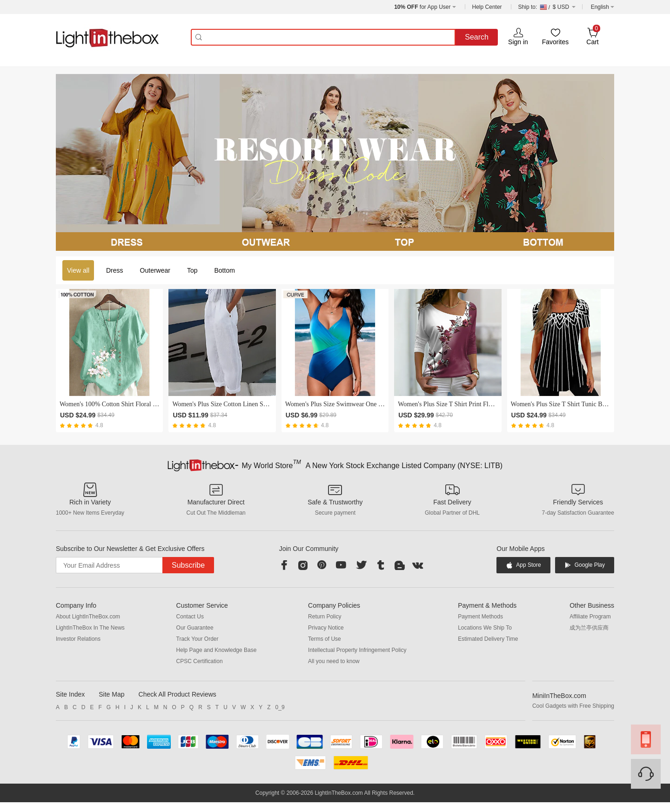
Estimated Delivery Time (488, 639)
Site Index (70, 694)
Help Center (487, 7)
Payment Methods (480, 617)
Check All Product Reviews (178, 694)
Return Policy (325, 617)
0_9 (280, 707)
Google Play (585, 565)
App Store (523, 565)
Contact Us (190, 617)
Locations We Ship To (485, 628)
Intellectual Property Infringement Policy (357, 650)
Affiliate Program (590, 617)
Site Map (111, 694)
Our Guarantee (195, 628)
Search (477, 37)
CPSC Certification (200, 661)
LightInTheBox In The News (90, 628)
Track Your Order (198, 639)
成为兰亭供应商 (589, 628)
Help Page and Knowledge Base (217, 650)
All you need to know (334, 661)
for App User (422, 7)
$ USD (547, 7)
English (600, 7)
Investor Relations (78, 639)
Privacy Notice (326, 628)
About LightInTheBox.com (88, 617)
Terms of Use (325, 639)
